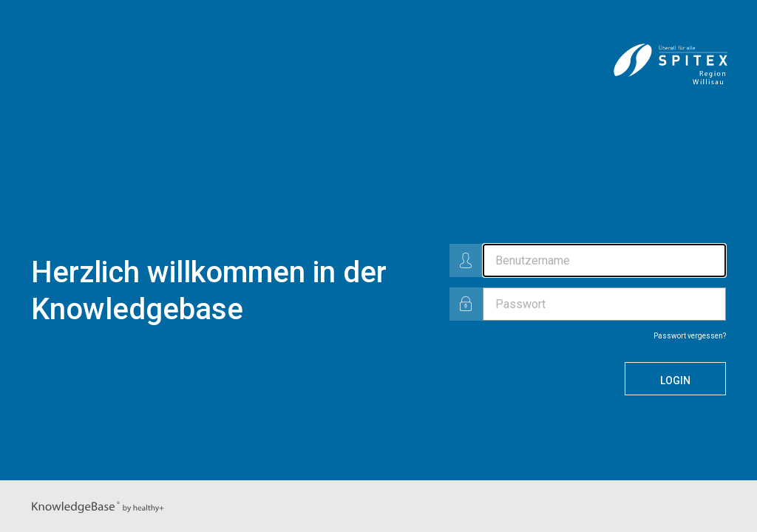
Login (675, 381)
